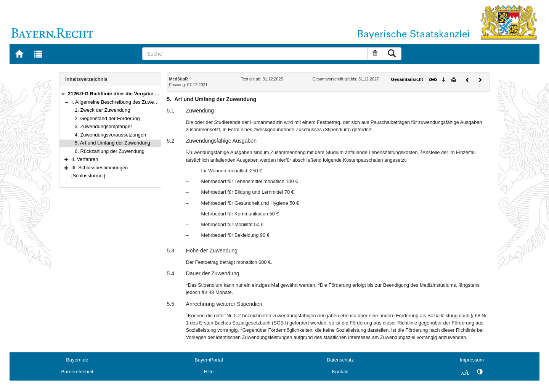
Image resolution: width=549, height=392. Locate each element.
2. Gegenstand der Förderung (107, 118)
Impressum (472, 360)
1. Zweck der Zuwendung (102, 110)
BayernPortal (209, 360)
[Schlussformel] (88, 176)
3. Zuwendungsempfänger (104, 126)
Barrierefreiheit (77, 372)
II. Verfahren (85, 159)
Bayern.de (77, 360)
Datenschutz (340, 360)
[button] (63, 94)
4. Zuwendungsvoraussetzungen (110, 135)
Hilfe (209, 372)
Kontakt (340, 372)
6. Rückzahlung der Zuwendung (110, 151)
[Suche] (255, 54)
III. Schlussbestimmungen (100, 168)
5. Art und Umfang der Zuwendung (112, 143)
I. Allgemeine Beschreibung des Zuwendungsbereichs (130, 102)
